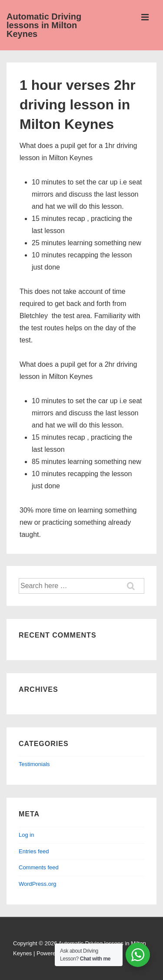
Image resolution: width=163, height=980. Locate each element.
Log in (26, 835)
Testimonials (34, 764)
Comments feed (39, 867)
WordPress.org (37, 884)
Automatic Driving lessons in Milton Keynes (44, 25)
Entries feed (34, 851)
